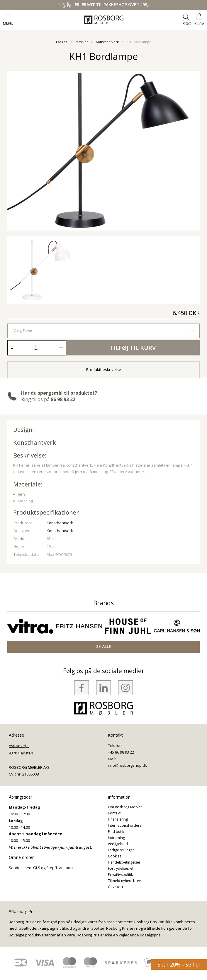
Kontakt (114, 813)
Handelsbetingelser (124, 862)
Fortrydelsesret (121, 868)
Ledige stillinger (121, 850)
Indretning (116, 838)
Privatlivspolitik (120, 875)
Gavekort (116, 887)
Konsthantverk (107, 42)
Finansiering (118, 819)
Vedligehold (118, 844)
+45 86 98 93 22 (121, 752)
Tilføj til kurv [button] (133, 348)
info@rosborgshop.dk (127, 765)
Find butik (116, 832)
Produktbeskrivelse (104, 369)
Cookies (115, 856)
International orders (125, 825)
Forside (62, 42)
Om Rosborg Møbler (125, 807)
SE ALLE (104, 646)
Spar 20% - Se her (179, 964)
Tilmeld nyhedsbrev (124, 881)
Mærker (82, 42)
